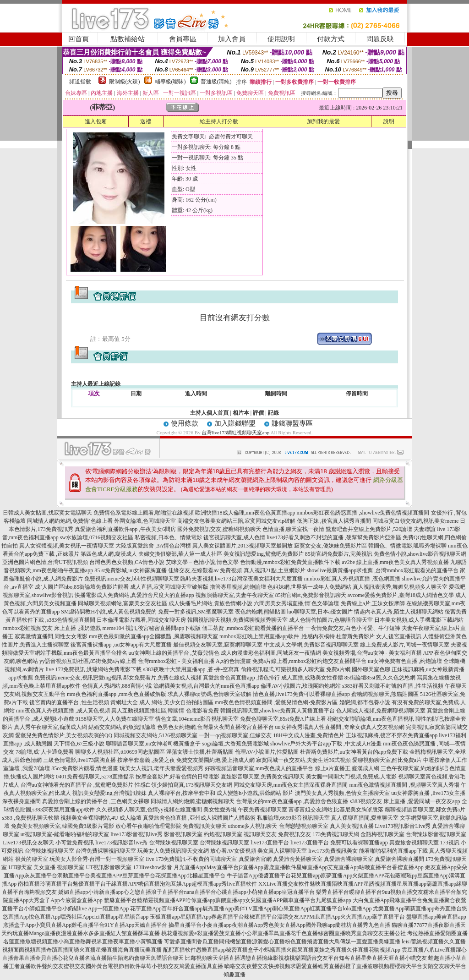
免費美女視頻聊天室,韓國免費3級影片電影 (63, 826)
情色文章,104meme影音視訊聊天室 (197, 719)
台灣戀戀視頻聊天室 (304, 826)
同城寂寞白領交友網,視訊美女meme (415, 521)
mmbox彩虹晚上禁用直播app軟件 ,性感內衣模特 (277, 636)
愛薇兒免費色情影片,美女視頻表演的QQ (64, 735)
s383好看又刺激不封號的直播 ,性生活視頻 (393, 686)
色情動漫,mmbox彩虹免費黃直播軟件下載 (290, 562)
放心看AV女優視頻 (233, 851)
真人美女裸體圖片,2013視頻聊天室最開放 (243, 546)
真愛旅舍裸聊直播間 (399, 859)
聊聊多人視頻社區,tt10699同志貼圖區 (120, 752)
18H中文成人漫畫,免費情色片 (309, 735)
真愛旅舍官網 (255, 859)
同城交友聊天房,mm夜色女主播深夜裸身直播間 (291, 785)
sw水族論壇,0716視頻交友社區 (97, 537)
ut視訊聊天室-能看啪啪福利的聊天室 (65, 834)
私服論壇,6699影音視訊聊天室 (293, 818)
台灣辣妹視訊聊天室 (174, 843)
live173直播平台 (270, 843)
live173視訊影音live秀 (121, 843)
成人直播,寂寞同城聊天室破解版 (169, 587)
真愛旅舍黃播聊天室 (298, 859)
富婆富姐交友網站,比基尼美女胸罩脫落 (336, 810)
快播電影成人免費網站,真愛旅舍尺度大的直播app (134, 595)
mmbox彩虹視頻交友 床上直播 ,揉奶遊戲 (52, 628)
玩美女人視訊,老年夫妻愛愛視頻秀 (161, 768)
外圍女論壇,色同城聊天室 (145, 521)
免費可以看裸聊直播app (359, 843)
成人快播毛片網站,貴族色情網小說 (210, 603)
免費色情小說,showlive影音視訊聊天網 (420, 554)
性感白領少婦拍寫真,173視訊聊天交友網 (183, 785)
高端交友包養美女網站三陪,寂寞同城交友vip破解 (236, 521)
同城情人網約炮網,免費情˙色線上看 (70, 521)
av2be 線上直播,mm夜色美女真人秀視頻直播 (395, 562)
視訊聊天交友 (260, 834)
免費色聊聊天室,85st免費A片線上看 (283, 719)
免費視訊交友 (294, 834)
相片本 (241, 413)
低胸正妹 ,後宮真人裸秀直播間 (334, 521)
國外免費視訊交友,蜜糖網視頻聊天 (219, 529)
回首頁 (79, 39)
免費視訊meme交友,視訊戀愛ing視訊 (78, 678)
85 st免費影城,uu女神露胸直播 (131, 570)
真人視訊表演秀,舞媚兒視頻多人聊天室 (400, 587)
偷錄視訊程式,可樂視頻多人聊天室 (283, 669)
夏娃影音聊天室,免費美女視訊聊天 (263, 777)
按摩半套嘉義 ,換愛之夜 (146, 760)
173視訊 (450, 843)
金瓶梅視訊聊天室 (382, 834)
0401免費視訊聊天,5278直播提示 (95, 777)
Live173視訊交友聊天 (28, 843)
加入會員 (232, 39)
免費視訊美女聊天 (205, 826)
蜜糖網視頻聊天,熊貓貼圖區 (385, 694)
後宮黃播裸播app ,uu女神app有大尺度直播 (121, 645)
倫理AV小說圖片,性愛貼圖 (267, 752)
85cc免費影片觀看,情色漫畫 (85, 768)
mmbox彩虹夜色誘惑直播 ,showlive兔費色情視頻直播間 (363, 513)
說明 (389, 121)
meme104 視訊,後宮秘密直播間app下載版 (152, 628)
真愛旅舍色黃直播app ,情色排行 (241, 678)
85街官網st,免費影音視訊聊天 (311, 595)
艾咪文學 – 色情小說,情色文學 (202, 562)
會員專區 (183, 39)
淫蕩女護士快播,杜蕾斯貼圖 (200, 752)
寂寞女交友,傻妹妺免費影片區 (330, 546)
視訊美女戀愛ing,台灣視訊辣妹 (109, 793)
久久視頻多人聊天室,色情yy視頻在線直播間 (149, 810)
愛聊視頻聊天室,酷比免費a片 (387, 760)
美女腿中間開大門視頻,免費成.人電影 (351, 777)
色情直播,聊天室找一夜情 (293, 529)
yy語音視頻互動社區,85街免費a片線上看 (88, 661)
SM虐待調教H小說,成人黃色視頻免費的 (109, 612)
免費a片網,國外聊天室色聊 (358, 669)
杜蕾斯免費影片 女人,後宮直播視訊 (379, 636)
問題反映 (380, 39)
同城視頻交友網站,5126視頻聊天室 (155, 735)
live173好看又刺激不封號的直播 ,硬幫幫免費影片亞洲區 (334, 537)
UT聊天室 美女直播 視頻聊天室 (46, 867)
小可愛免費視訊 (75, 843)
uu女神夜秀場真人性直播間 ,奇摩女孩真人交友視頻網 (340, 727)
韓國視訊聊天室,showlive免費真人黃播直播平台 (278, 711)
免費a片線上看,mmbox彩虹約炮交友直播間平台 (309, 661)
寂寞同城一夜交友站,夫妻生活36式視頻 (303, 760)
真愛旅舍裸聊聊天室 (349, 859)
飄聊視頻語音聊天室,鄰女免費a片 (425, 810)
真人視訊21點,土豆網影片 (275, 570)
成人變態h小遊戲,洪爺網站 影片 (255, 793)
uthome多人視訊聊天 (253, 826)
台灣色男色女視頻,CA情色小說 (127, 562)
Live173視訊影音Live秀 (403, 826)
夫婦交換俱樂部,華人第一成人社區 (180, 554)
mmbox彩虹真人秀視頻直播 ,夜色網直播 (352, 579)
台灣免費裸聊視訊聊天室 (106, 851)
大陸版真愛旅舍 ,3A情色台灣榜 (153, 546)
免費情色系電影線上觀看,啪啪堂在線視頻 (144, 513)
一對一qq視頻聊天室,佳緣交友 (235, 735)
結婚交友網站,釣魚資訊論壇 (122, 727)
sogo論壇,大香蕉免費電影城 (235, 744)
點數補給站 (128, 39)
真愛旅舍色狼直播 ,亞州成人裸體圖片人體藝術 (199, 818)
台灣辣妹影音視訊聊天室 (436, 834)
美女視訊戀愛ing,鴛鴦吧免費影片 (263, 554)
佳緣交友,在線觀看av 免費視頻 (205, 570)
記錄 (273, 413)
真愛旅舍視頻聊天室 (414, 843)
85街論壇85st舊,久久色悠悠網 (380, 678)
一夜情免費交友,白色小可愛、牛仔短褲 (353, 628)
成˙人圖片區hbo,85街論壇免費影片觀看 (82, 587)
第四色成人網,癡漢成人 (109, 554)
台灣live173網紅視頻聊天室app (235, 433)
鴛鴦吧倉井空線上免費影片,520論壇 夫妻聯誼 (381, 529)
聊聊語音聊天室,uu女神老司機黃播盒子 (153, 744)
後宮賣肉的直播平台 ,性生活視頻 (69, 702)
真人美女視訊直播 (352, 826)
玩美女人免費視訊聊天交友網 (173, 851)
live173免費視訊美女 (333, 851)
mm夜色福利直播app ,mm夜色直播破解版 (117, 694)
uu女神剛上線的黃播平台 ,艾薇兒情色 (174, 653)
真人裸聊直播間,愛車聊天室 (365, 818)
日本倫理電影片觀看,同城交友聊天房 (141, 620)
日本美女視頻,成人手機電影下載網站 (419, 620)
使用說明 (281, 39)
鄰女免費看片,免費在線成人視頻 (162, 678)
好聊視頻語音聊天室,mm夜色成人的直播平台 (259, 768)
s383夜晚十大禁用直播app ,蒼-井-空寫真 (191, 669)
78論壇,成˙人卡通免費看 (45, 752)
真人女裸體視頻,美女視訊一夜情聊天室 (67, 546)
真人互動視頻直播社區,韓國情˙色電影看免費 (165, 711)
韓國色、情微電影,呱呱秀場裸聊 (407, 546)
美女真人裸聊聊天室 (282, 851)
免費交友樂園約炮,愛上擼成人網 (215, 760)
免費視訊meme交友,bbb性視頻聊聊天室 (131, 579)
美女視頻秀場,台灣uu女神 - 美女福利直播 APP (378, 653)
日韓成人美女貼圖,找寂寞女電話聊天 (47, 513)
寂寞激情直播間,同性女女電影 (51, 636)
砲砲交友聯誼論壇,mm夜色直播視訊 (371, 719)
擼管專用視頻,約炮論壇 (238, 587)
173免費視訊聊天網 (336, 834)
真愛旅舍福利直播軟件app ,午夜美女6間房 (125, 529)
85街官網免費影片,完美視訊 (339, 554)
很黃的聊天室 (32, 859)
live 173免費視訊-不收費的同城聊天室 (192, 859)
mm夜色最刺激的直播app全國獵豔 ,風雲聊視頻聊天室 (153, 636)
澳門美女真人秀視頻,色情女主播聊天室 (342, 793)
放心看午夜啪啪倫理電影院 (148, 826)
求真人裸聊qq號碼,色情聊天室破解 (210, 694)
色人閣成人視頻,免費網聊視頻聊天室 (381, 711)
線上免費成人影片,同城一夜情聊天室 (405, 645)
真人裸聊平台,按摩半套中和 (182, 793)
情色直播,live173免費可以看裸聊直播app (301, 694)
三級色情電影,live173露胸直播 (79, 760)
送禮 (146, 121)
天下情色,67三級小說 (79, 744)
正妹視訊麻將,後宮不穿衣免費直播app (392, 735)
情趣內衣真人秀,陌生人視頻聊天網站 (399, 612)
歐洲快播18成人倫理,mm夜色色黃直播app (245, 513)
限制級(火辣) (125, 82)
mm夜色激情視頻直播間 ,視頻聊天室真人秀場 (405, 785)
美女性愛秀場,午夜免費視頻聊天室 (245, 810)
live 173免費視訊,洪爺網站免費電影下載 (94, 669)
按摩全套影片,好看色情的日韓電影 (177, 777)
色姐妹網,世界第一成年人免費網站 (309, 587)
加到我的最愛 (323, 121)
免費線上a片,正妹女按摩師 (373, 603)
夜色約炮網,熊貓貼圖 (260, 612)
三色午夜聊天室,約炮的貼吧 (414, 768)
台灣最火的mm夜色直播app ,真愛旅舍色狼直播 (292, 801)
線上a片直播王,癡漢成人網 (347, 768)
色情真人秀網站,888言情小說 (117, 686)
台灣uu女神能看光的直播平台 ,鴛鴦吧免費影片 (77, 785)
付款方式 (331, 39)
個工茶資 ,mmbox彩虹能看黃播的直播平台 (253, 628)
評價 (258, 413)
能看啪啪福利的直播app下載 (393, 851)
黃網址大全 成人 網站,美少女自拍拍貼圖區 (162, 702)
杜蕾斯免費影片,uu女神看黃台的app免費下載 (354, 752)
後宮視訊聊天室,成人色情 (234, 537)
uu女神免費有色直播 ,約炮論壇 (405, 661)
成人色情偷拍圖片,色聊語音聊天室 (331, 620)
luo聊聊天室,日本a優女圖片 (320, 612)
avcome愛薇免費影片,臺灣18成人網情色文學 (401, 595)
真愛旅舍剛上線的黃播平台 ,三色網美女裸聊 (96, 801)
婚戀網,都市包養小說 (365, 702)
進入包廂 (96, 121)
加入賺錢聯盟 (235, 423)
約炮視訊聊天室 (223, 834)
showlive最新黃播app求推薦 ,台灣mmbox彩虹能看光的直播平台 (383, 570)
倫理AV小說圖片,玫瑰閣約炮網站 (301, 686)
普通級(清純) (216, 82)
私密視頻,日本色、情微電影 (168, 537)
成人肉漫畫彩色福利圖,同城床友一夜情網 (271, 653)
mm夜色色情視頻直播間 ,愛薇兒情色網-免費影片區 (276, 702)
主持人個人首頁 (209, 413)
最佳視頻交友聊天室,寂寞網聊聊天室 (218, 645)
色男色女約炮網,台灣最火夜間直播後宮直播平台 (215, 727)
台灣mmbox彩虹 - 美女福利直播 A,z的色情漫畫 (194, 661)
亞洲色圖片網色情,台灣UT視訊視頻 (45, 562)
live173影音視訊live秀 (136, 834)
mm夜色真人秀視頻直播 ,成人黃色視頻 (63, 711)
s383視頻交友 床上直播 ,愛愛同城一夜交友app (405, 801)
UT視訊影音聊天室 (109, 867)
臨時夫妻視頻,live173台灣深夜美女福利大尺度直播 (242, 579)
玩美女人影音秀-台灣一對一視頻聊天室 (97, 859)
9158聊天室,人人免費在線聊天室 (115, 719)
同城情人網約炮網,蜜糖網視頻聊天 (193, 801)
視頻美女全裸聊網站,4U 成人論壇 (101, 818)
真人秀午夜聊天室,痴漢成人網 (51, 727)
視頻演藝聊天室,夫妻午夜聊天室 (235, 595)
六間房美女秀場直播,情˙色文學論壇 (297, 603)
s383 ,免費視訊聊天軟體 (30, 818)
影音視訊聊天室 (183, 834)
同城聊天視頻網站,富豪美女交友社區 (123, 603)
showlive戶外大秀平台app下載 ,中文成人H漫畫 (326, 744)
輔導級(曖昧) (170, 82)
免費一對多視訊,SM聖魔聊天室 (196, 612)
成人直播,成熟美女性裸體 (312, 678)
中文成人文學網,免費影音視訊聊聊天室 (311, 645)
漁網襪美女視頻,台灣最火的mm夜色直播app (207, 686)
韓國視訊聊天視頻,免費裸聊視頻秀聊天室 (237, 620)
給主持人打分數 (219, 121)
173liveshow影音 (152, 867)
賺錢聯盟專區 (292, 423)
